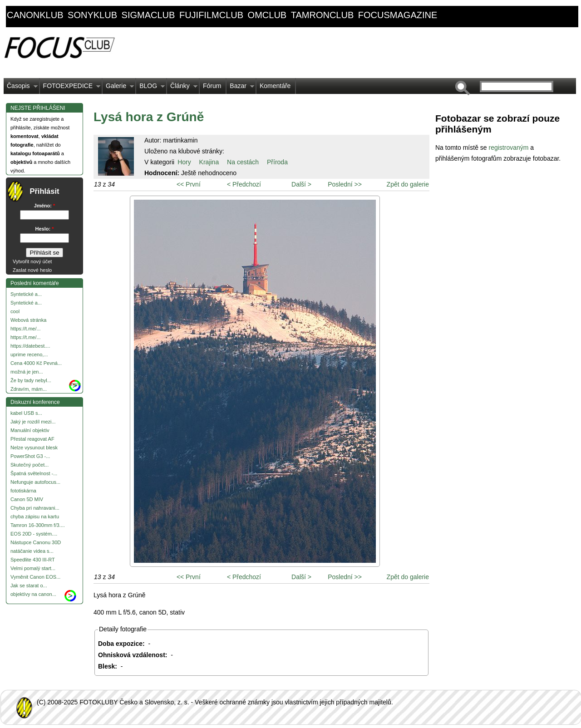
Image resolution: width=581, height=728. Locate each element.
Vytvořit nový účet (32, 261)
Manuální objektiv (30, 430)
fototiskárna (23, 491)
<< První (189, 184)
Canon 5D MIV (27, 499)
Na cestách (243, 162)
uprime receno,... (29, 354)
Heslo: (45, 229)
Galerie (118, 88)
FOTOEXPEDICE (70, 88)
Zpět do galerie (408, 184)
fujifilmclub (211, 15)
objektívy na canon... (33, 594)
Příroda (277, 162)
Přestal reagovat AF (32, 439)
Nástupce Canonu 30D (36, 542)
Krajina (209, 162)
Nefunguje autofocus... (35, 482)
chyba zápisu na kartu (35, 516)
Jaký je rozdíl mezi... (33, 422)
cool (15, 311)
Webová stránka (28, 320)
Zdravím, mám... (29, 389)
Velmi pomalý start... (33, 568)
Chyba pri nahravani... (35, 508)
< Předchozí (244, 184)
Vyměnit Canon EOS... (35, 577)
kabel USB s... (26, 413)
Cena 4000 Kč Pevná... (36, 363)
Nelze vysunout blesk (34, 448)
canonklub (35, 15)
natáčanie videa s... (32, 551)
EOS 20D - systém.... (34, 534)
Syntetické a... (26, 294)
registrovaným (509, 148)
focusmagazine (398, 15)
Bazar (240, 88)
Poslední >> (345, 184)
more (75, 384)
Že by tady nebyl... (31, 380)
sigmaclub (148, 15)
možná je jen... (27, 372)
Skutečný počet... (30, 465)
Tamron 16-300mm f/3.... (38, 525)
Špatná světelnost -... (34, 473)
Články (182, 88)
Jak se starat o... (29, 585)
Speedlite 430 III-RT (33, 560)
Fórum (212, 86)
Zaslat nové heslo (32, 270)
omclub (267, 15)
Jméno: (44, 206)
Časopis (21, 88)
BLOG (150, 88)
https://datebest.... (30, 346)
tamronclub (323, 15)
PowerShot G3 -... (30, 456)
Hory (184, 162)
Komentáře (275, 86)
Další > (301, 184)
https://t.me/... (26, 329)
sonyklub (92, 15)
